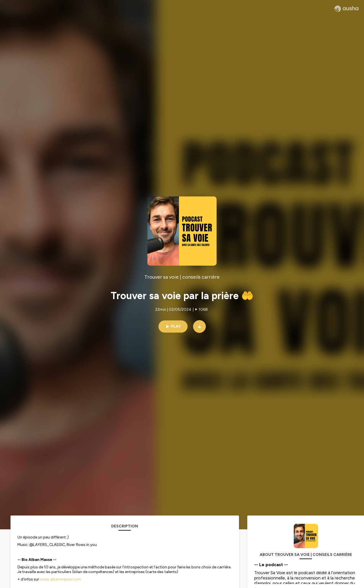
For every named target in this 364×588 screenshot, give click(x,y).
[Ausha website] (346, 9)
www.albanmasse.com (60, 579)
